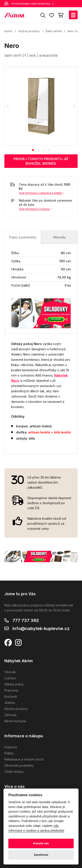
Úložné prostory (29, 31)
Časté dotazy (14, 772)
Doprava (11, 747)
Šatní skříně (54, 31)
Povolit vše (41, 843)
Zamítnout (41, 855)
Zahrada (10, 715)
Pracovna (11, 690)
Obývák (10, 672)
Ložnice (10, 678)
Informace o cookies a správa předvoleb (36, 831)
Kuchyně (11, 696)
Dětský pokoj (14, 684)
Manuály (59, 237)
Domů (8, 31)
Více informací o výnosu (35, 209)
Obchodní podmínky (19, 765)
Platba (9, 753)
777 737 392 (26, 620)
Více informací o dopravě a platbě (41, 193)
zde (56, 826)
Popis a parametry (23, 237)
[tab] (33, 150)
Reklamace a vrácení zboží (24, 759)
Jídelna (10, 703)
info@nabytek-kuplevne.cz (41, 629)
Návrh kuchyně (15, 721)
